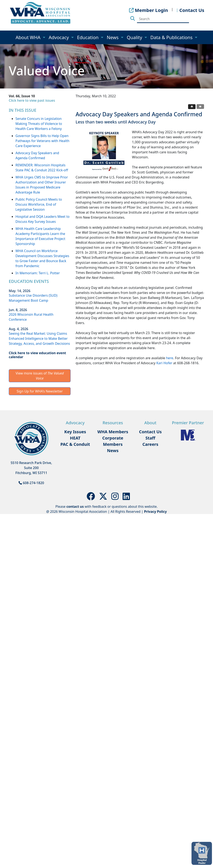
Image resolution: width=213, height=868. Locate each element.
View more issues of (40, 376)
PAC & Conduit (75, 444)
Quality (135, 37)
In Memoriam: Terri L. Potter (38, 273)
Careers (150, 444)
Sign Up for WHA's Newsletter (40, 391)
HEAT (75, 438)
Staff (150, 438)
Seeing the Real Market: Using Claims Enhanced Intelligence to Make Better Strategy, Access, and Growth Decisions (39, 338)
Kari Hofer (164, 363)
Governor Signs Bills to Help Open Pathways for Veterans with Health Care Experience (42, 141)
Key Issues (75, 432)
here (170, 358)
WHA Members (113, 432)
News (113, 37)
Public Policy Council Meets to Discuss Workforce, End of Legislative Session (39, 204)
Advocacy (59, 37)
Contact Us (150, 432)
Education (88, 37)
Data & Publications (172, 37)
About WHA (29, 37)
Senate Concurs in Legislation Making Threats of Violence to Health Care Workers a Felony (39, 124)
